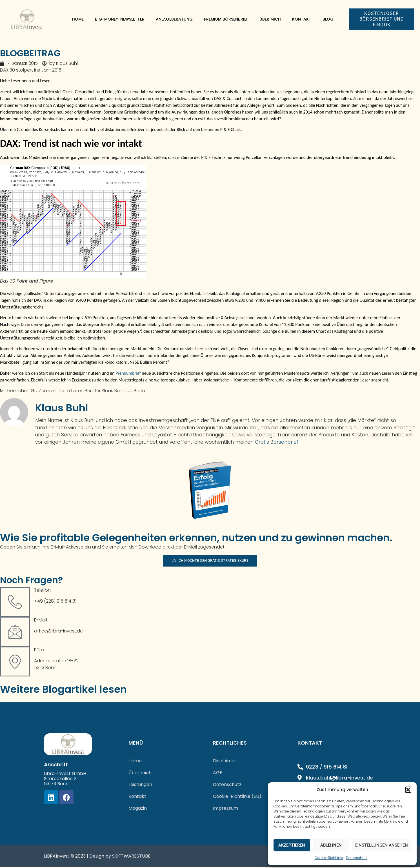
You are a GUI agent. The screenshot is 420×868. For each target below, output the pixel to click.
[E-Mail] (15, 633)
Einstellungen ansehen (382, 845)
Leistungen (140, 785)
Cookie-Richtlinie (329, 858)
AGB (218, 773)
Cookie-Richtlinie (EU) (237, 797)
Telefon (42, 591)
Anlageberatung (174, 19)
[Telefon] (15, 603)
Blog (328, 19)
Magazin (138, 809)
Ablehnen (331, 845)
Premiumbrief (128, 373)
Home (78, 19)
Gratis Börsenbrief (277, 442)
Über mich (270, 19)
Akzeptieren (292, 845)
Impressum (225, 809)
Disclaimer (225, 762)
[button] (408, 790)
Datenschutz (357, 858)
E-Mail (41, 621)
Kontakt (302, 19)
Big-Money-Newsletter (120, 19)
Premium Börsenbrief (226, 19)
